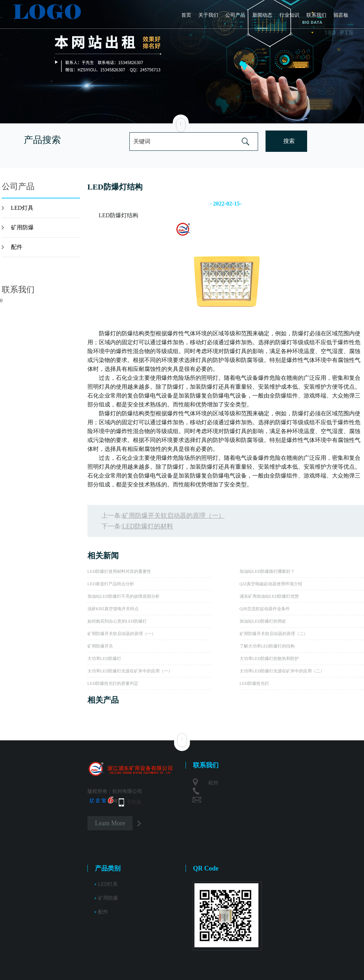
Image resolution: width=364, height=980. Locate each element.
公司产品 (235, 15)
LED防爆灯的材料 (148, 526)
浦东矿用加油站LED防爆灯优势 (269, 596)
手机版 (134, 802)
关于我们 (208, 15)
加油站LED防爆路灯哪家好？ (267, 571)
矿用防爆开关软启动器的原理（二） (274, 634)
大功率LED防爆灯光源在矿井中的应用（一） (130, 671)
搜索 (289, 141)
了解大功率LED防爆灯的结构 (267, 646)
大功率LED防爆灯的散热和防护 (269, 659)
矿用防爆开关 (100, 646)
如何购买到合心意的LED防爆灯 (117, 621)
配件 (17, 247)
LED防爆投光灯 (254, 683)
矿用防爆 (22, 227)
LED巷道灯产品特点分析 (111, 584)
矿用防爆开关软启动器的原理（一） (173, 516)
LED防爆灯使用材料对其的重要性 (119, 571)
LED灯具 (22, 208)
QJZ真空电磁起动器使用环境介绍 (271, 584)
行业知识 (289, 15)
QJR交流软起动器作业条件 (265, 609)
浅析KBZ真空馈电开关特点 (113, 609)
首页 (186, 15)
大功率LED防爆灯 (104, 659)
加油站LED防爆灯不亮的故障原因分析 (124, 596)
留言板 (341, 15)
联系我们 (316, 15)
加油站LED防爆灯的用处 (263, 621)
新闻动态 (262, 15)
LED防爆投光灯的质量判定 (113, 683)
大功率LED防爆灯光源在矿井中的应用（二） (282, 671)
